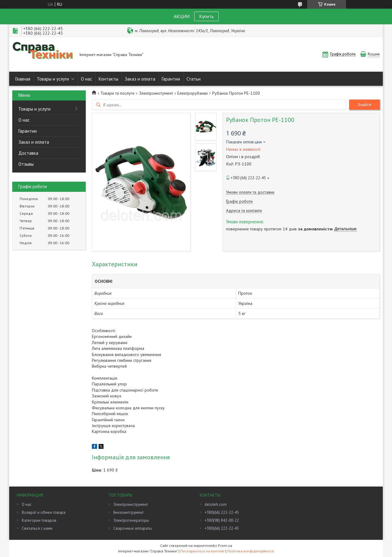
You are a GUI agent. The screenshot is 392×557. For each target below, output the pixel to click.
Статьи (194, 79)
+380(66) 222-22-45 (222, 512)
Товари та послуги (117, 93)
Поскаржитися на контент (202, 551)
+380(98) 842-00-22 (222, 520)
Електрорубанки (192, 93)
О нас (87, 79)
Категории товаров (39, 520)
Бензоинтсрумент (128, 512)
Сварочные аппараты (133, 528)
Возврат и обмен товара (44, 512)
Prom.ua (225, 546)
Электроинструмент (131, 504)
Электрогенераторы (131, 520)
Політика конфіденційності (251, 551)
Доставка (28, 153)
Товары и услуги (53, 79)
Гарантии (171, 79)
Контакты (108, 79)
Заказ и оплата (140, 79)
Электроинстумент (156, 93)
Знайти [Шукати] (364, 105)
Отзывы (26, 164)
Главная (23, 79)
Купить (206, 16)
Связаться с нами (37, 528)
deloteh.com (216, 504)
